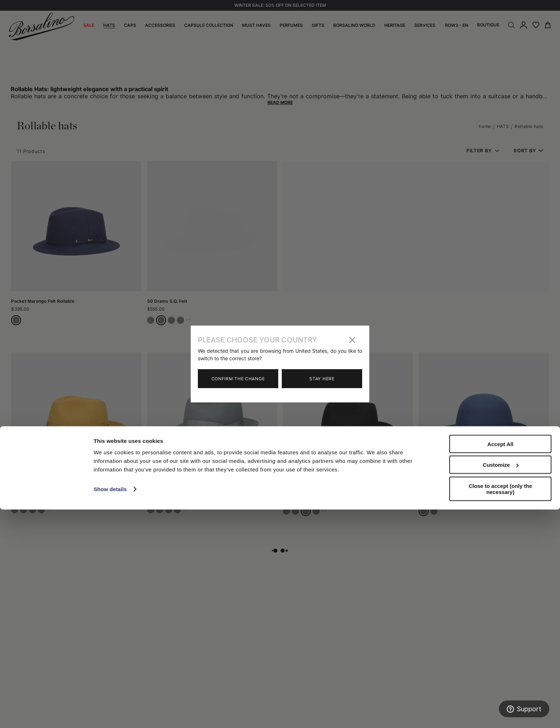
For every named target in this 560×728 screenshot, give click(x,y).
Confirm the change (238, 379)
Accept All (501, 662)
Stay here (322, 379)
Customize (501, 684)
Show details (110, 707)
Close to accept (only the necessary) (500, 707)
